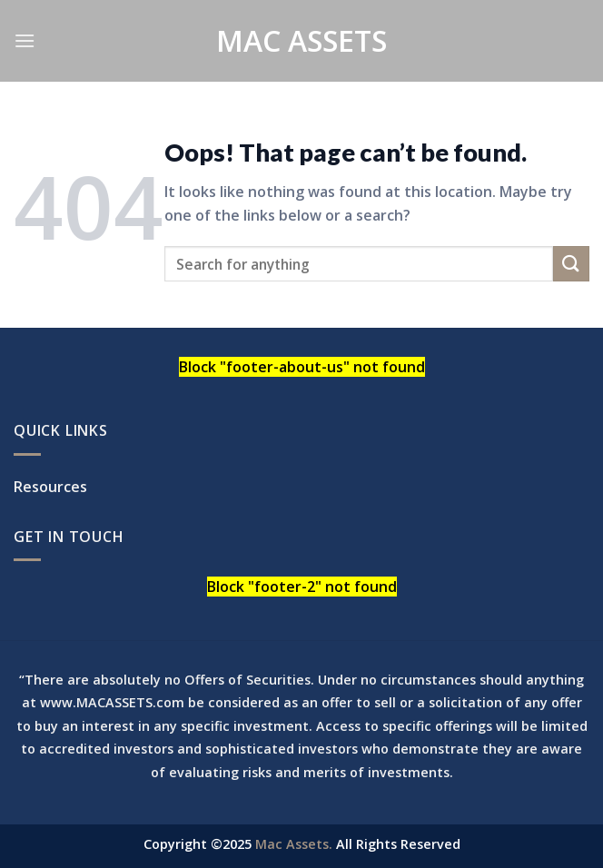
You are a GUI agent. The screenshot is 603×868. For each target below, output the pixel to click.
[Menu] (25, 40)
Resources (50, 487)
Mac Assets (301, 41)
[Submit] (571, 264)
